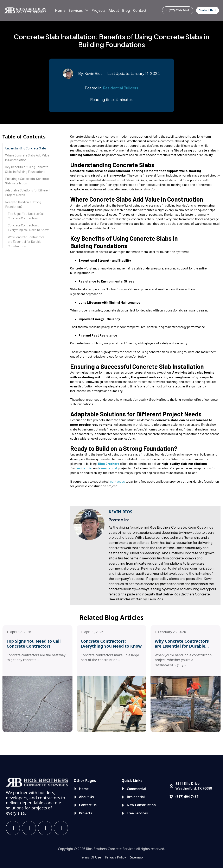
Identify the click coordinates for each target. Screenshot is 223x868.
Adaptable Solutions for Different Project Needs (28, 192)
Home (60, 10)
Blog (126, 10)
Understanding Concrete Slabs (26, 148)
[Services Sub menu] (87, 10)
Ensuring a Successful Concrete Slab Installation (27, 181)
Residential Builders (121, 88)
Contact (140, 10)
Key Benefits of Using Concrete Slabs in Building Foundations (27, 169)
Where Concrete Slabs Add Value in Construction (27, 157)
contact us (117, 481)
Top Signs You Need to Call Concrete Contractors (26, 216)
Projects (98, 10)
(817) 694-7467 (178, 10)
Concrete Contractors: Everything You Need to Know (28, 227)
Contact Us (208, 10)
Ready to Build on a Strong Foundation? (23, 204)
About (114, 10)
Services (76, 10)
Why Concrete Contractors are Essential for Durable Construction (26, 241)
